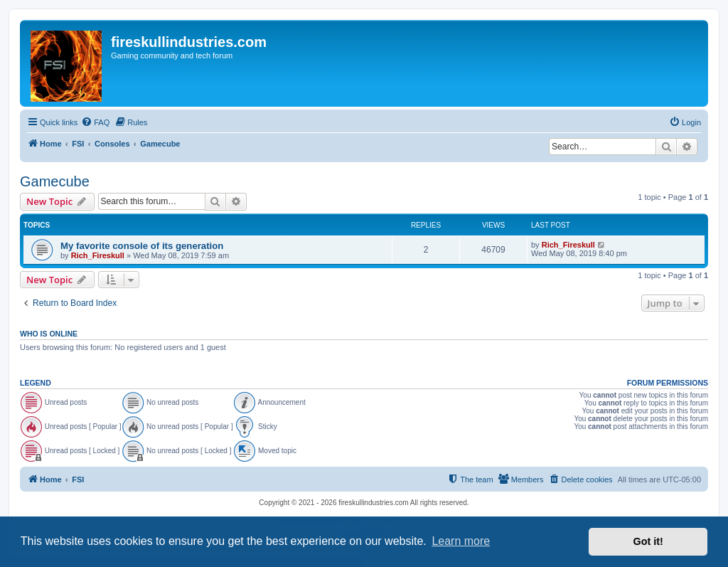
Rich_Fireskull (98, 255)
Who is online (49, 334)
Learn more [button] (461, 541)
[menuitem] (95, 122)
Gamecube (55, 181)
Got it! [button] (648, 541)
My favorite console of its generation (142, 246)
